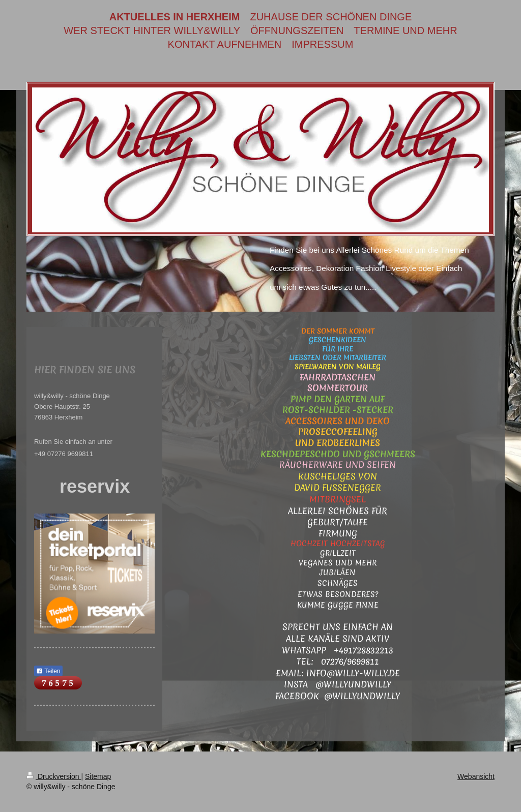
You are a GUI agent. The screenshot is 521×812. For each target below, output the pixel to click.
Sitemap (98, 776)
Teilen (48, 671)
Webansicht (476, 776)
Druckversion (54, 776)
